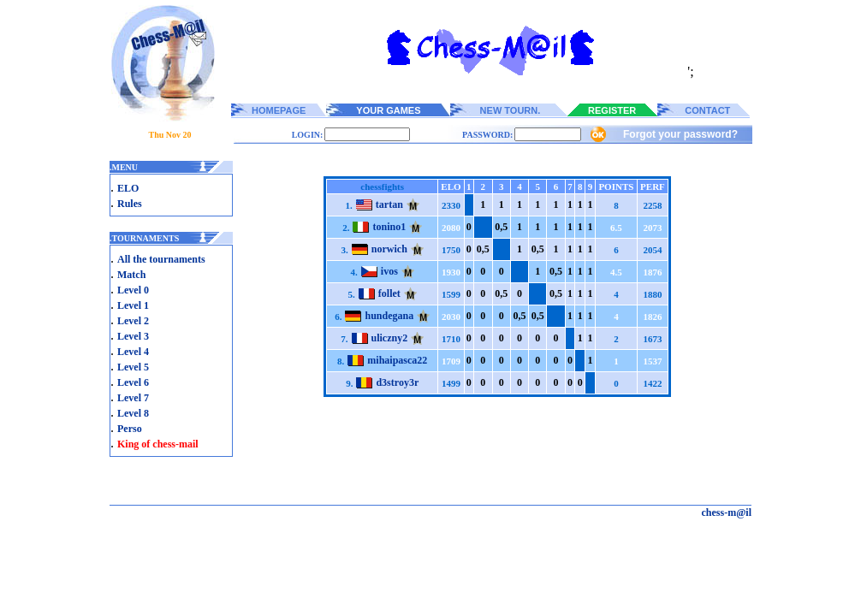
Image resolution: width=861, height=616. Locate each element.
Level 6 (133, 382)
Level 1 (133, 305)
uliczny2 (390, 338)
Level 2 (133, 321)
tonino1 (389, 227)
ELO (128, 188)
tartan (389, 204)
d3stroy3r (397, 382)
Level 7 (133, 398)
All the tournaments (161, 259)
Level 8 (133, 413)
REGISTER (612, 110)
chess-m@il (727, 512)
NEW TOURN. (511, 110)
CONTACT (707, 110)
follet (389, 293)
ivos (389, 271)
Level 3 (133, 336)
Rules (130, 204)
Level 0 (133, 290)
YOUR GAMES (388, 110)
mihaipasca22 (397, 360)
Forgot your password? (680, 134)
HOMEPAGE (279, 110)
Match (131, 275)
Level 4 (133, 352)
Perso (130, 429)
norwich (389, 249)
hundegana (389, 316)
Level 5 (133, 367)
